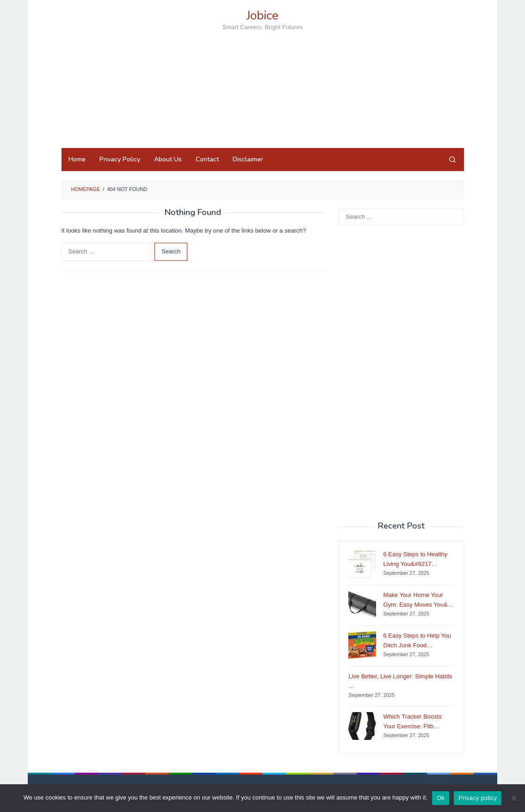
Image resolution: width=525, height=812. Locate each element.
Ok (441, 798)
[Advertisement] (263, 106)
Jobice (262, 15)
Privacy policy (478, 798)
